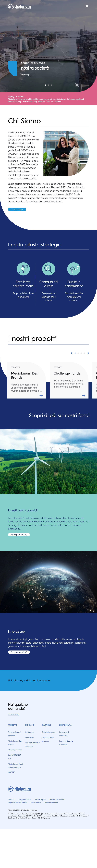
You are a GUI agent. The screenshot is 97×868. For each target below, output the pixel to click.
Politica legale (40, 800)
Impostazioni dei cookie (18, 803)
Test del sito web (51, 803)
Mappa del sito (25, 800)
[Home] (20, 7)
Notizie (11, 772)
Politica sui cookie (57, 800)
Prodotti (12, 725)
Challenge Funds (15, 750)
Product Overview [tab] (52, 85)
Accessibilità (36, 803)
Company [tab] (45, 85)
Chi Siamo (30, 725)
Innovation (29, 737)
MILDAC (11, 800)
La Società (29, 732)
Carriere (46, 725)
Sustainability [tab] (48, 85)
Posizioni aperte (48, 732)
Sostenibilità (65, 725)
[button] (87, 7)
